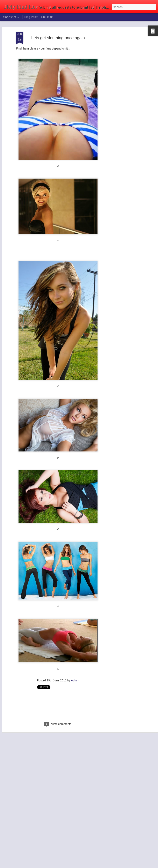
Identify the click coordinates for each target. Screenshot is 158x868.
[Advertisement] (123, 97)
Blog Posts (31, 17)
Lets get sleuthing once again (58, 38)
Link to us (47, 17)
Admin (75, 680)
